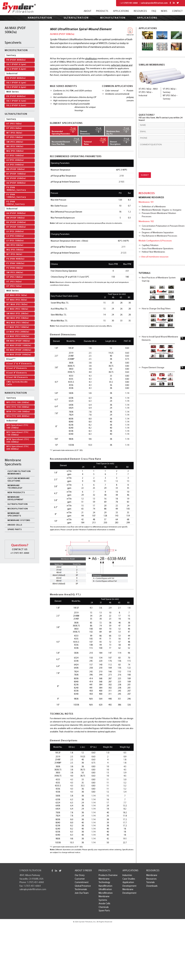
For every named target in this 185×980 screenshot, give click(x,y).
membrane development (16, 498)
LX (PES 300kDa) (15, 165)
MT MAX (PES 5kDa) (17, 304)
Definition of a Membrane (154, 207)
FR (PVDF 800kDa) (16, 60)
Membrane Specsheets (14, 515)
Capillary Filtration (150, 245)
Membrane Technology (15, 487)
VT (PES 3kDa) (14, 128)
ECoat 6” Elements (17, 368)
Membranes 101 (146, 202)
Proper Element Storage (153, 368)
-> (154, 257)
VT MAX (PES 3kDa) (17, 300)
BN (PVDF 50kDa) (16, 169)
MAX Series (13, 92)
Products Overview (108, 875)
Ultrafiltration (76, 18)
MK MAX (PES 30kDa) (18, 318)
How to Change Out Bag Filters (156, 309)
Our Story (80, 875)
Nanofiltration (40, 18)
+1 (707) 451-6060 (129, 3)
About (88, 11)
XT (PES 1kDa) (14, 124)
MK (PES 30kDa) (15, 147)
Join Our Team (82, 893)
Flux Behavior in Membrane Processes (159, 236)
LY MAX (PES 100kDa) (18, 327)
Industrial (12, 74)
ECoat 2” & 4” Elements (19, 364)
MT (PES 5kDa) (14, 133)
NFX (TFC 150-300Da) (18, 407)
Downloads (152, 886)
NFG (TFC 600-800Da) (18, 416)
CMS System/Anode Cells (17, 383)
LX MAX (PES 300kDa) (18, 336)
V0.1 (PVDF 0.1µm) (16, 65)
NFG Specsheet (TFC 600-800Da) (18, 448)
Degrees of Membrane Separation (158, 233)
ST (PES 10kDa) (15, 137)
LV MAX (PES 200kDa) (18, 332)
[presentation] (159, 165)
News (164, 11)
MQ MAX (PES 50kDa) (18, 323)
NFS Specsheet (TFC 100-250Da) (17, 427)
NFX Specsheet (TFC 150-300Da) (18, 434)
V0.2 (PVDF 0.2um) (16, 106)
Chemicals (104, 907)
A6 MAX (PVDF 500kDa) (19, 355)
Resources (140, 11)
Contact (177, 11)
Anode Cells (15, 525)
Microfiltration (113, 18)
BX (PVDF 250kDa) (16, 178)
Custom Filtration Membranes (19, 473)
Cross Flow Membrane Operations (158, 249)
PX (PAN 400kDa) (15, 259)
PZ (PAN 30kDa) (15, 268)
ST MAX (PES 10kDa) (17, 309)
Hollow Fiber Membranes (153, 252)
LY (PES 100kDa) (15, 156)
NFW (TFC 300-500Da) (18, 412)
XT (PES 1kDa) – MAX (148, 89)
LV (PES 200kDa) (15, 160)
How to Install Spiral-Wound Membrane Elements (160, 339)
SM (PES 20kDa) (15, 142)
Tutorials (151, 882)
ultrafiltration (91, 59)
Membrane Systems (19, 520)
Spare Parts (15, 530)
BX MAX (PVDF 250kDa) (19, 350)
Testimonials (81, 890)
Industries (127, 875)
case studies (129, 879)
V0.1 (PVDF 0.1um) (16, 101)
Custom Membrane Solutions (19, 480)
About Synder (83, 871)
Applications (121, 11)
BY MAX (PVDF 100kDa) (19, 345)
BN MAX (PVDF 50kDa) (18, 341)
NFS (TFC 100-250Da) (18, 403)
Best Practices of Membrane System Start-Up (159, 279)
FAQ (154, 11)
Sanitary (11, 55)
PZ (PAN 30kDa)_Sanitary (16, 203)
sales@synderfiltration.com (154, 3)
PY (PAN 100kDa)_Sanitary (16, 196)
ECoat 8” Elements (17, 373)
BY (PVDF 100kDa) (16, 174)
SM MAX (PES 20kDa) (17, 314)
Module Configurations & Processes (155, 241)
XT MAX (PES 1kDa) (17, 295)
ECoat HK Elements (17, 377)
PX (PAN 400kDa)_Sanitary (16, 189)
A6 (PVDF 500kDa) (16, 183)
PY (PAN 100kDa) (15, 263)
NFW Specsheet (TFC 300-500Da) (18, 441)
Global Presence (83, 886)
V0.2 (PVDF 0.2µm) (16, 69)
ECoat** (11, 359)
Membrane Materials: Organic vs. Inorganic (162, 210)
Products (102, 11)
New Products (16, 493)
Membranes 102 (146, 222)
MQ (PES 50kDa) (15, 151)
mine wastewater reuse (74, 69)
